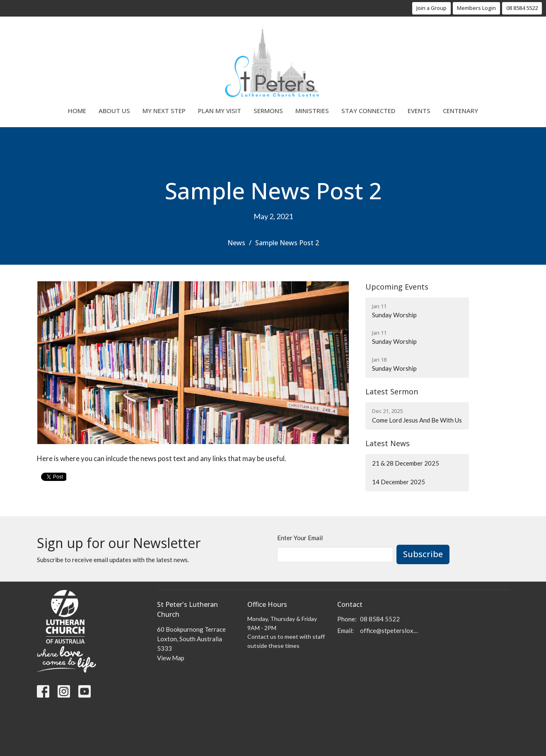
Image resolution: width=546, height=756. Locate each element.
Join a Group (431, 8)
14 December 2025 (399, 482)
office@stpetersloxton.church (390, 630)
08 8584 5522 (522, 8)
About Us (114, 111)
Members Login (476, 8)
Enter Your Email (300, 538)
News (236, 243)
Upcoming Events (397, 287)
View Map (171, 658)
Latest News (388, 443)
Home (77, 111)
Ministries (312, 111)
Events (419, 111)
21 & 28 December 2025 (406, 463)
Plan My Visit (220, 111)
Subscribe (423, 554)
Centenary (460, 111)
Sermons (268, 111)
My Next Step (164, 111)
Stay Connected (368, 111)
